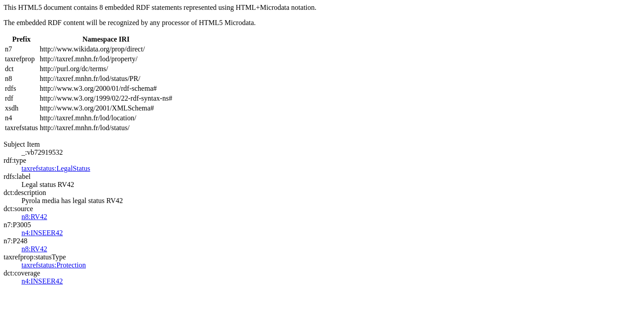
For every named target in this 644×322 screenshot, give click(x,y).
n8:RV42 (34, 217)
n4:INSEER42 (42, 233)
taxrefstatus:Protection (54, 265)
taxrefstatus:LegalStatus (56, 168)
